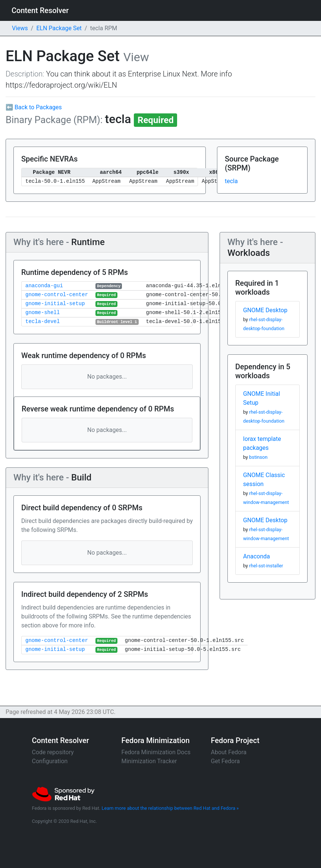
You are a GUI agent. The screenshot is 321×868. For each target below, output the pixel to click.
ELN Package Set (59, 28)
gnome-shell (43, 313)
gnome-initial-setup (55, 304)
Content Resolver (40, 10)
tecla (231, 181)
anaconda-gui (44, 286)
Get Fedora (226, 761)
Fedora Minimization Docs (156, 752)
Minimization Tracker (149, 761)
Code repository (53, 752)
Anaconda (257, 556)
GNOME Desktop (265, 310)
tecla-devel (43, 322)
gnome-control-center (57, 295)
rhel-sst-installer (266, 566)
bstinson (258, 457)
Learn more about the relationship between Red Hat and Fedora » (170, 808)
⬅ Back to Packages (34, 107)
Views (20, 28)
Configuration (50, 761)
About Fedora (229, 752)
